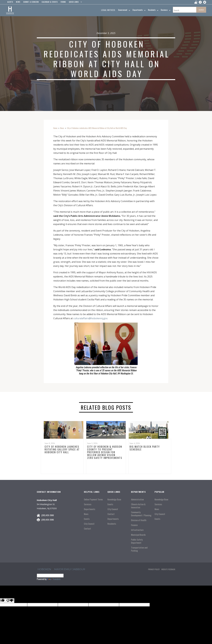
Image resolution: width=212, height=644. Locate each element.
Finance (134, 525)
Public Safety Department (137, 541)
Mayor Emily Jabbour (70, 569)
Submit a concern (31, 2)
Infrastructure (137, 530)
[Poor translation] (10, 601)
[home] (10, 10)
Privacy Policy (154, 569)
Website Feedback (168, 569)
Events (87, 519)
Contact (87, 529)
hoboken (44, 569)
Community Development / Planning (141, 514)
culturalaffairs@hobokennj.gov (90, 318)
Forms (63, 2)
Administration (137, 499)
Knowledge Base (114, 499)
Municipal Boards (138, 535)
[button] (75, 3)
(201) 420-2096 (48, 520)
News (62, 128)
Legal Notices (108, 10)
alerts (10, 2)
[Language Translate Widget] (50, 576)
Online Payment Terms (93, 499)
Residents (112, 524)
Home (55, 128)
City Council (89, 524)
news (18, 2)
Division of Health (139, 520)
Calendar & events (50, 2)
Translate (54, 579)
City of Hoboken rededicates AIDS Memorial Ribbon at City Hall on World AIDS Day (97, 128)
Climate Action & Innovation (138, 506)
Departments (90, 509)
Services (88, 504)
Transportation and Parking (139, 549)
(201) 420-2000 (48, 515)
